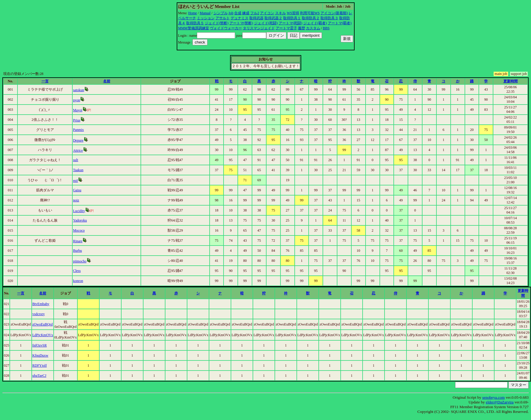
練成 (246, 13)
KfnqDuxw (40, 355)
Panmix (78, 130)
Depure (78, 140)
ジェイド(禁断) (217, 23)
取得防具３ (329, 18)
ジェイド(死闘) (266, 23)
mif (75, 181)
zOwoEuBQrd (43, 324)
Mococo (79, 230)
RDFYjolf (40, 366)
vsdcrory (39, 314)
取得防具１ (292, 18)
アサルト (223, 18)
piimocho (80, 261)
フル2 (255, 13)
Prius (77, 120)
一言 (45, 81)
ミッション (206, 18)
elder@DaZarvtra (500, 402)
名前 (107, 81)
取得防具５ (195, 23)
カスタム (313, 28)
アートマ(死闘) (291, 23)
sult (75, 160)
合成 (238, 13)
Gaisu (77, 190)
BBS (326, 28)
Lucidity (79, 211)
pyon (76, 100)
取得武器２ (273, 18)
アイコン (267, 13)
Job (231, 13)
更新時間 (511, 81)
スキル (280, 13)
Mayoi (78, 110)
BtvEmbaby (41, 304)
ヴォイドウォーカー (226, 28)
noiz (76, 200)
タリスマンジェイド (259, 28)
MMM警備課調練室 (194, 28)
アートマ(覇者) (340, 23)
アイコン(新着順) (334, 13)
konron (78, 281)
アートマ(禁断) (241, 23)
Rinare (78, 241)
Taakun (78, 170)
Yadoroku (80, 220)
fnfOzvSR (40, 345)
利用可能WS (310, 13)
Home (193, 13)
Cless (77, 271)
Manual (205, 13)
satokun (78, 90)
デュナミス (240, 18)
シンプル (221, 13)
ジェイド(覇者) (315, 23)
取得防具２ (311, 18)
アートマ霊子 (286, 28)
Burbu (77, 251)
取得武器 (256, 18)
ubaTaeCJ (39, 376)
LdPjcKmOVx (43, 335)
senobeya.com (493, 397)
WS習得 (293, 13)
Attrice (78, 150)
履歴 (302, 28)
